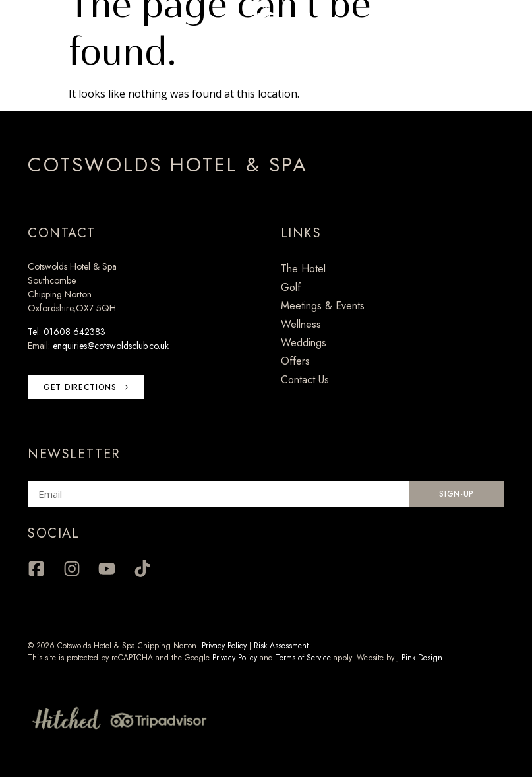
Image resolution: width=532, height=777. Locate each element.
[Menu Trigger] (28, 28)
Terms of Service (303, 658)
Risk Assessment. (282, 646)
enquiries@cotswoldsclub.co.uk (111, 346)
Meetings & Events (323, 306)
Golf (291, 287)
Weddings (304, 343)
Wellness (301, 324)
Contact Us (305, 380)
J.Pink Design (420, 658)
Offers (295, 361)
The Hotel (303, 269)
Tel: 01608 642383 (67, 332)
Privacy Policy (224, 646)
